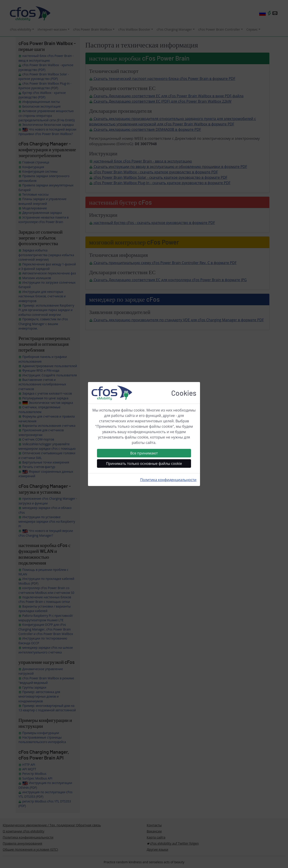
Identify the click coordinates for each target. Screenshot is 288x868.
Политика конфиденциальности (168, 480)
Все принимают (144, 453)
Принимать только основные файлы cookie (144, 463)
